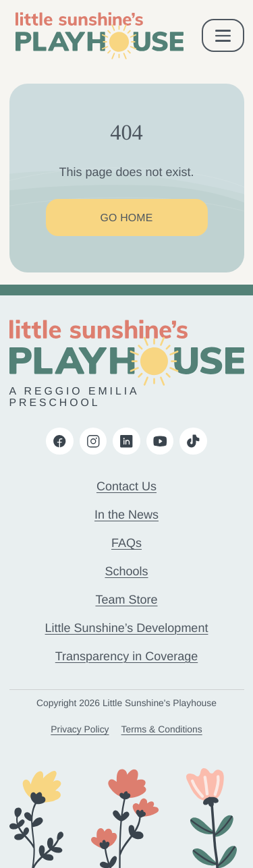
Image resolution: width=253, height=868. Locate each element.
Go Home (126, 218)
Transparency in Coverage (126, 656)
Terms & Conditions (162, 729)
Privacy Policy (80, 729)
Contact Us (126, 486)
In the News (126, 515)
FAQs (126, 543)
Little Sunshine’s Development (127, 628)
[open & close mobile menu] (223, 35)
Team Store (126, 600)
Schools (126, 571)
